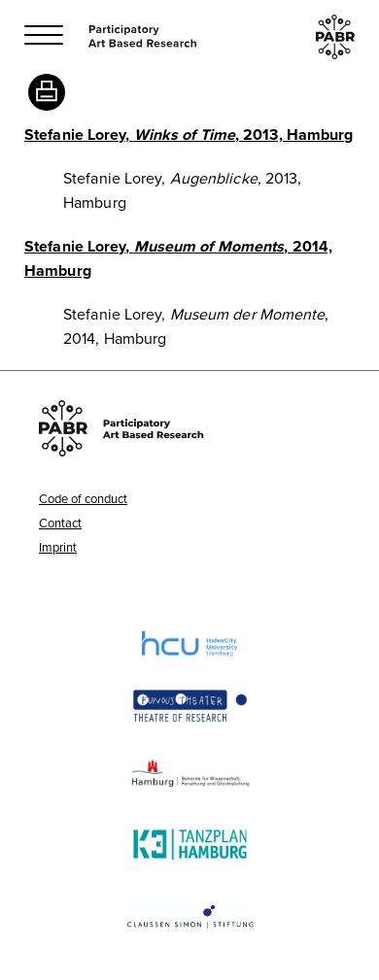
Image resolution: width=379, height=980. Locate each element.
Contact (60, 523)
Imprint (58, 547)
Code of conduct (83, 498)
